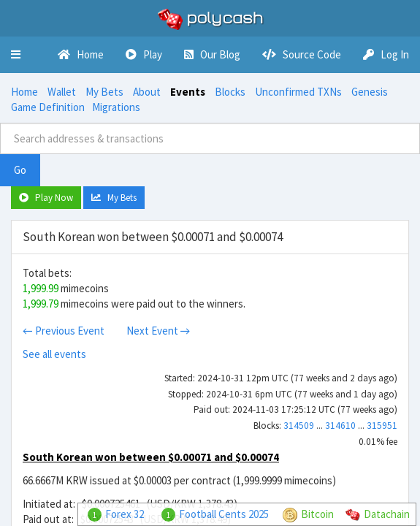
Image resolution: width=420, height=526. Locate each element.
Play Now (46, 198)
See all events (54, 354)
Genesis (370, 92)
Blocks (230, 92)
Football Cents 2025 (224, 514)
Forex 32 (125, 514)
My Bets (104, 92)
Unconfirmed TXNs (298, 92)
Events (188, 92)
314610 (340, 426)
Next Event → (159, 331)
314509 (299, 426)
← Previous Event (64, 331)
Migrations (116, 107)
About (147, 92)
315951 (382, 426)
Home (24, 92)
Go (20, 170)
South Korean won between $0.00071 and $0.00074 (151, 457)
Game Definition (48, 107)
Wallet (62, 92)
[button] (16, 55)
